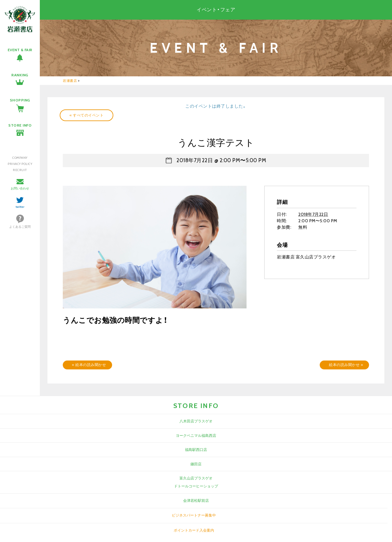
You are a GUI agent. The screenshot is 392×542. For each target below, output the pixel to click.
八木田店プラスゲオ (196, 421)
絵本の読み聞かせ (89, 365)
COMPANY (20, 158)
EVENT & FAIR (20, 50)
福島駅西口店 (196, 450)
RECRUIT (20, 170)
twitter (20, 207)
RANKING (20, 75)
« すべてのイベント (87, 115)
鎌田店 (196, 464)
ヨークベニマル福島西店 (196, 435)
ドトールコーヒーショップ (196, 486)
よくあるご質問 (20, 227)
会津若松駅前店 (196, 500)
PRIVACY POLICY (20, 164)
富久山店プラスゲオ (196, 478)
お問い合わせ (20, 188)
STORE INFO (20, 125)
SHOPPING (20, 100)
